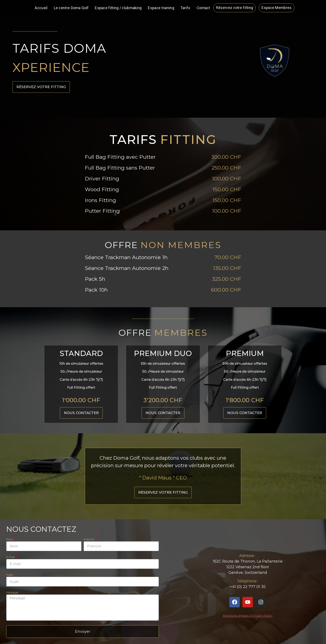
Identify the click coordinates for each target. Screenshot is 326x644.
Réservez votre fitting (235, 8)
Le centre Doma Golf (71, 8)
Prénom (89, 539)
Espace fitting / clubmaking (118, 8)
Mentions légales (236, 616)
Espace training (161, 8)
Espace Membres (277, 8)
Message (13, 593)
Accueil (41, 8)
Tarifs (185, 8)
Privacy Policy (262, 616)
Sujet (10, 575)
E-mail (11, 557)
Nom (10, 539)
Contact (203, 8)
